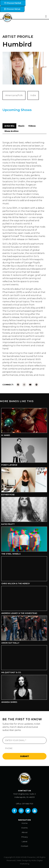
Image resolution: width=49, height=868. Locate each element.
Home (25, 823)
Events (24, 828)
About (25, 832)
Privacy (24, 837)
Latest (24, 841)
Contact (24, 846)
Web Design (23, 860)
